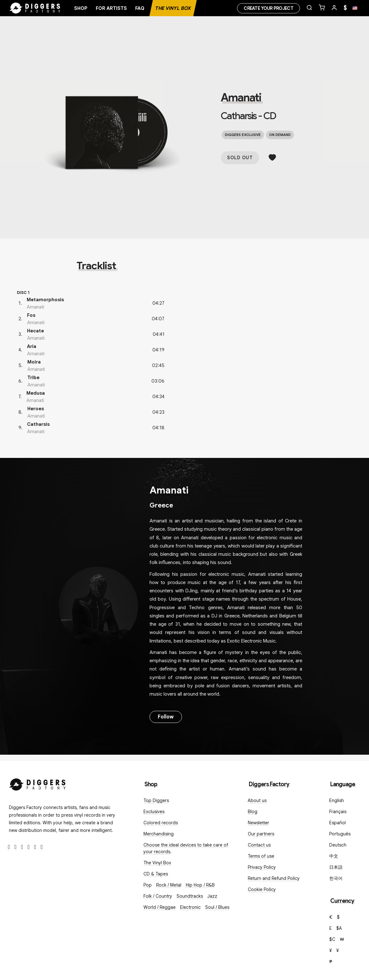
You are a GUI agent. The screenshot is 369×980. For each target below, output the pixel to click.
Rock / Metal (169, 885)
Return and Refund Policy (274, 878)
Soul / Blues (217, 907)
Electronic (190, 907)
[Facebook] (9, 847)
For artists (111, 8)
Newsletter (258, 823)
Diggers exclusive (243, 135)
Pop (148, 885)
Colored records (161, 823)
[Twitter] (16, 847)
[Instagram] (22, 847)
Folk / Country (158, 896)
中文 (334, 856)
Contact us (259, 845)
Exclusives (154, 812)
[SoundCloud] (35, 847)
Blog (253, 812)
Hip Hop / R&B (200, 885)
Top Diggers (156, 800)
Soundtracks (190, 896)
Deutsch (338, 845)
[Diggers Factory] (38, 783)
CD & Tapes (156, 874)
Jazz (212, 896)
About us (257, 800)
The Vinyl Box (173, 8)
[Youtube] (29, 847)
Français (338, 812)
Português (340, 834)
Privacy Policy (262, 867)
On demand (280, 135)
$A (339, 928)
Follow (166, 717)
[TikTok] (42, 847)
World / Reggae (160, 907)
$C (332, 939)
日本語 (336, 867)
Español (338, 823)
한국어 (336, 878)
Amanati (241, 98)
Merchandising (159, 834)
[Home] (35, 8)
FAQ (140, 8)
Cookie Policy (262, 889)
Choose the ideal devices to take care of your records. (186, 848)
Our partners (261, 834)
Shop (81, 8)
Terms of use (261, 856)
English (337, 800)
